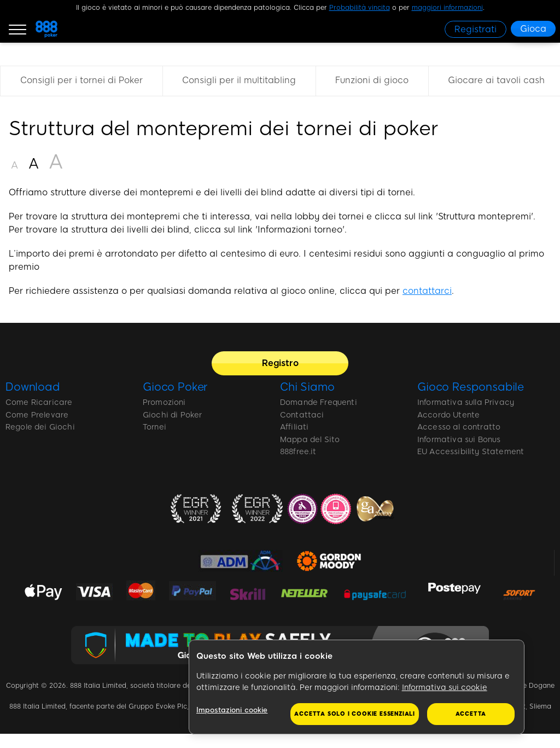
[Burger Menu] (17, 29)
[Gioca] (533, 29)
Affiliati (294, 427)
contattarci (427, 291)
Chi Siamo (307, 387)
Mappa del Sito (310, 440)
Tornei (154, 427)
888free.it (298, 452)
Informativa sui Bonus (459, 440)
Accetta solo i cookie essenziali (355, 714)
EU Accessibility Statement (471, 452)
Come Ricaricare (39, 402)
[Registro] (280, 363)
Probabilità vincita (360, 8)
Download (33, 387)
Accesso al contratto (459, 427)
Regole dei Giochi (40, 427)
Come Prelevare (37, 415)
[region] (357, 687)
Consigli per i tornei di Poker (81, 80)
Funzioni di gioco (372, 80)
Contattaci (302, 415)
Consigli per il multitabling (239, 80)
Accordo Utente (448, 415)
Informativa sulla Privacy (466, 402)
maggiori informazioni (447, 8)
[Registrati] (476, 29)
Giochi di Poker (172, 415)
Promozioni (164, 402)
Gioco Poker (175, 387)
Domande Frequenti (319, 402)
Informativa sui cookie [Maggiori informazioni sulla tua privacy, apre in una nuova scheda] (445, 688)
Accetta (471, 714)
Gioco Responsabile (471, 387)
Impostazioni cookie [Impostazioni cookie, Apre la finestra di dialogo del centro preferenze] (234, 710)
